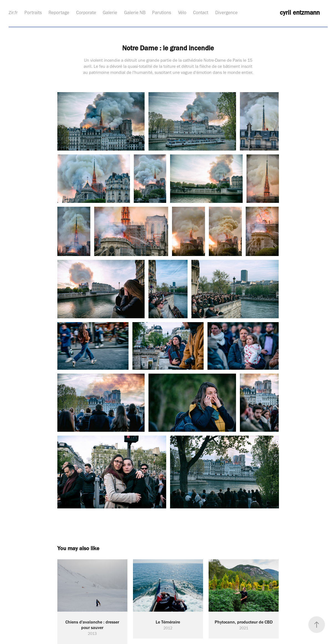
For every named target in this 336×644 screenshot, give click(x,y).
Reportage (59, 12)
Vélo (182, 12)
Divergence (226, 12)
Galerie (110, 12)
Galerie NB (135, 12)
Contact (201, 12)
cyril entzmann (300, 12)
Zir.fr (13, 12)
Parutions (162, 12)
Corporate (86, 12)
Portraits (33, 12)
